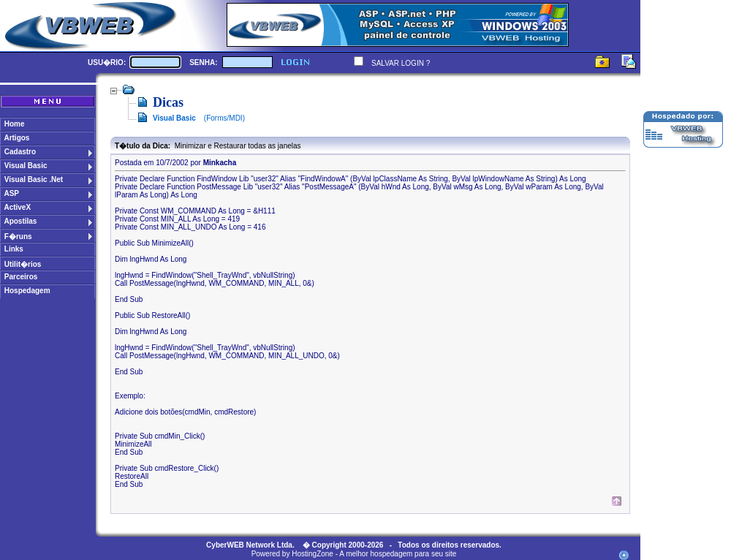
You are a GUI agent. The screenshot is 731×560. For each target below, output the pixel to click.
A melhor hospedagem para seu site (398, 554)
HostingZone (313, 554)
